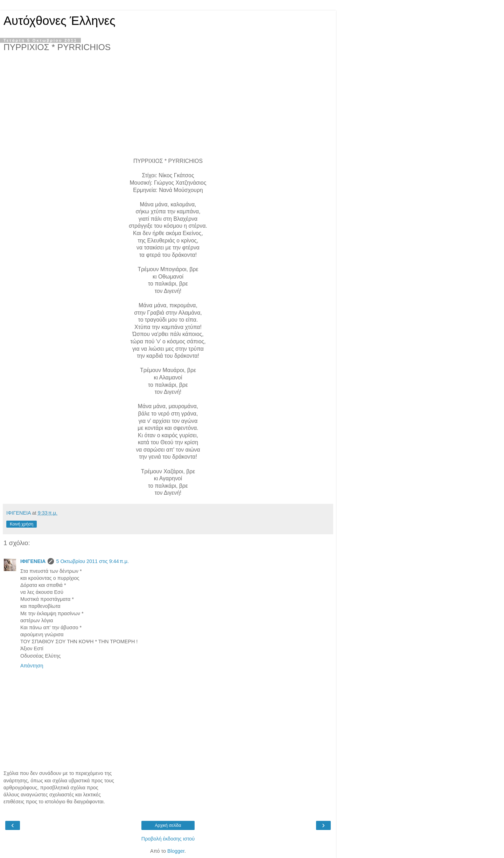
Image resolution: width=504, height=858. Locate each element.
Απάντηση (32, 666)
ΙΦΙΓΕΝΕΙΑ (33, 561)
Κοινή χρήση (22, 524)
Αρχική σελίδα (168, 825)
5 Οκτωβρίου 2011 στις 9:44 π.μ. (92, 561)
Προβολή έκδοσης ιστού (168, 839)
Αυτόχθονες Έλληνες (59, 21)
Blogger (176, 851)
